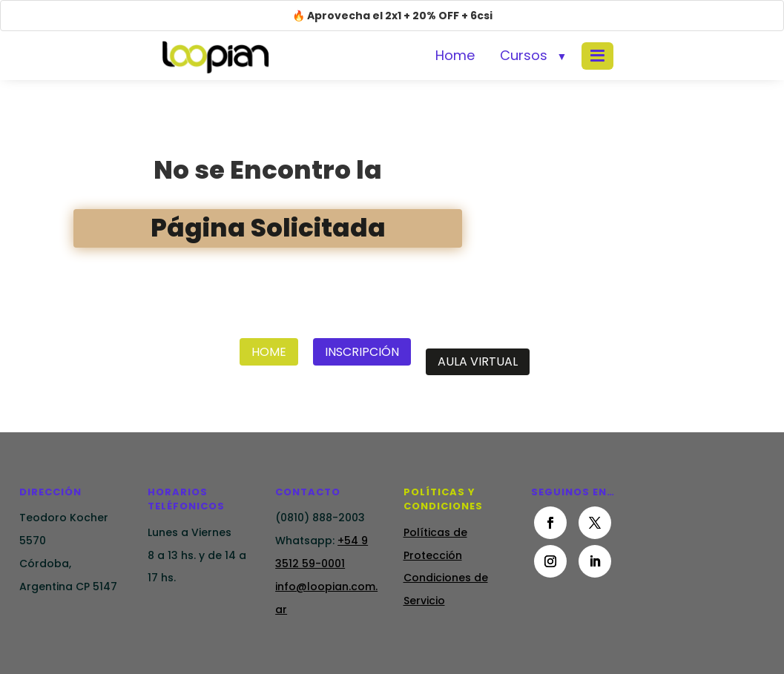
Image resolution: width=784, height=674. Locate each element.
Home (455, 55)
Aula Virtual (478, 361)
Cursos (524, 55)
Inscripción (362, 352)
